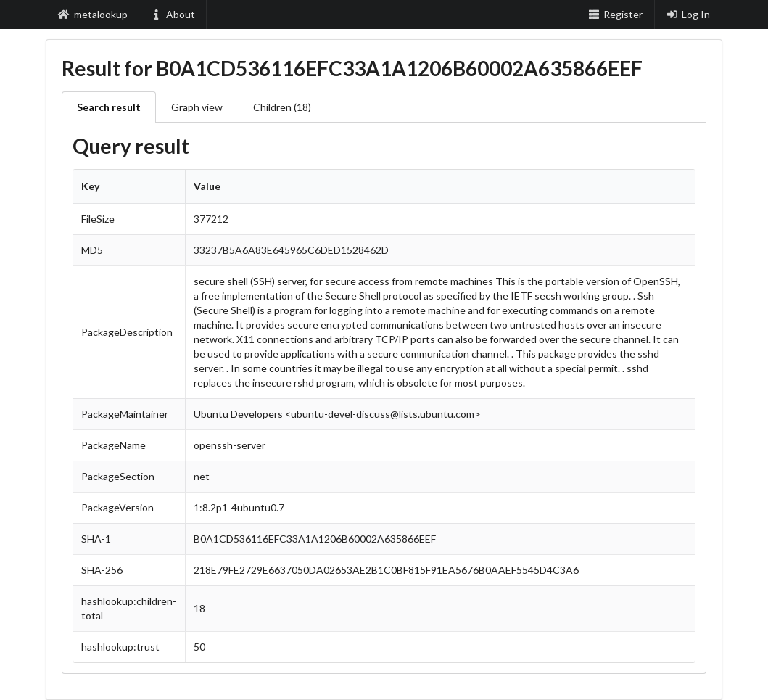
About (173, 14)
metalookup (93, 14)
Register (616, 14)
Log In (688, 14)
